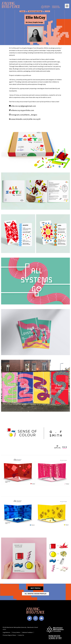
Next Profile (35, 588)
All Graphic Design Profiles (36, 594)
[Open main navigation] (67, 6)
